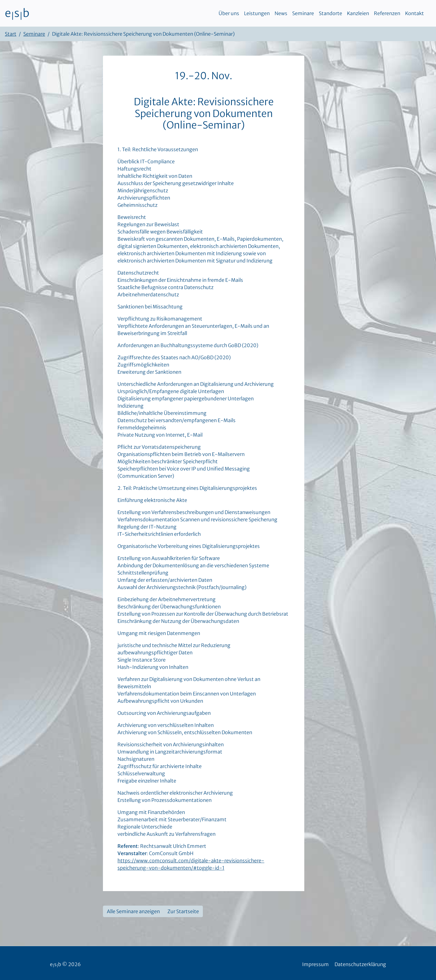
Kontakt (415, 13)
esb (17, 13)
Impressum (315, 964)
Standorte (330, 13)
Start (11, 34)
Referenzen (387, 13)
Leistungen (257, 13)
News (281, 13)
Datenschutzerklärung (360, 964)
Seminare (303, 13)
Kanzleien (358, 13)
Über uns (229, 13)
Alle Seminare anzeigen (133, 911)
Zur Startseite (183, 911)
